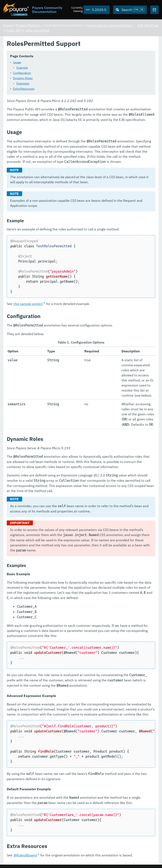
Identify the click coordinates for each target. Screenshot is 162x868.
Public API (14, 30)
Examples (23, 84)
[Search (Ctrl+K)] (130, 10)
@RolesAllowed (25, 855)
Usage (17, 63)
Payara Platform (28, 25)
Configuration (22, 73)
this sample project (28, 304)
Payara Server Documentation (109, 25)
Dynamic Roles (23, 78)
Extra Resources (24, 89)
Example (22, 68)
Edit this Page (148, 25)
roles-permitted (37, 30)
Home (8, 25)
